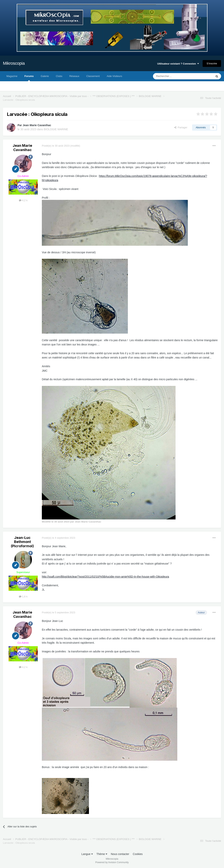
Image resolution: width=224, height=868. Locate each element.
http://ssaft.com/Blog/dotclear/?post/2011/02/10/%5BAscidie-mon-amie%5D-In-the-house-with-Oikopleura (105, 577)
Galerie (45, 76)
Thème (102, 854)
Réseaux (74, 76)
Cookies (138, 854)
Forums (29, 78)
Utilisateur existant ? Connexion (178, 64)
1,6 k (23, 597)
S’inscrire (212, 63)
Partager (181, 127)
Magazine (12, 76)
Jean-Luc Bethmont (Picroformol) (22, 542)
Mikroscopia (14, 63)
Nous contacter (120, 854)
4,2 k (23, 200)
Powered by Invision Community (112, 862)
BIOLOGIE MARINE (56, 129)
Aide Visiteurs (114, 76)
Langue (87, 854)
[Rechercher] (175, 76)
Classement (93, 76)
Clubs (59, 76)
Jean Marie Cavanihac (37, 125)
